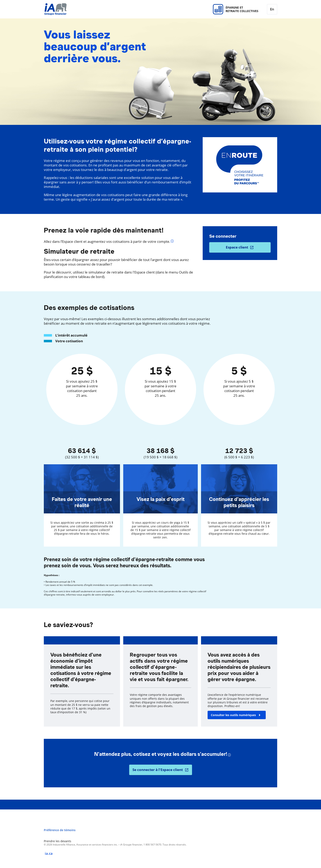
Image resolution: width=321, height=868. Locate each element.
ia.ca (49, 853)
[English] (272, 9)
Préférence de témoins (60, 830)
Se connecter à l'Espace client (158, 770)
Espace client (237, 247)
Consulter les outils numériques (233, 715)
